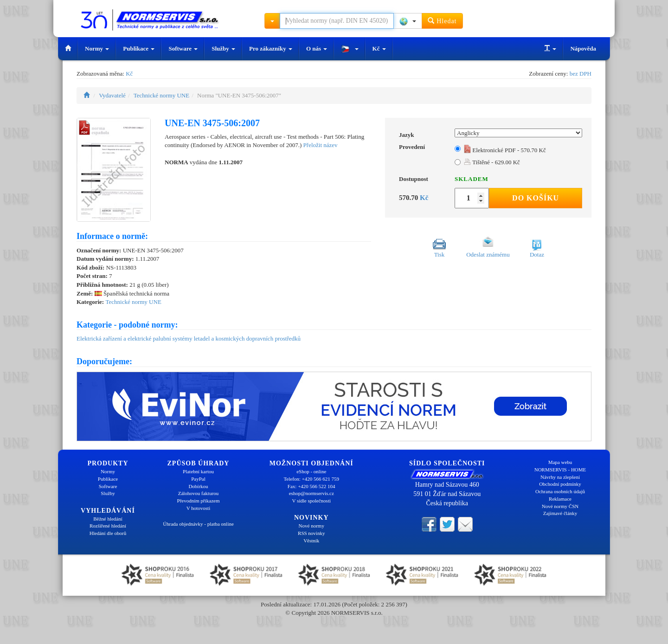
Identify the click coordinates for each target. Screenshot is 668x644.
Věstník (311, 541)
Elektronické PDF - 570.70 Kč (505, 150)
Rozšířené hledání (108, 526)
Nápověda (583, 48)
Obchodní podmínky (560, 484)
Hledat (442, 21)
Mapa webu (560, 462)
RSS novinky (311, 533)
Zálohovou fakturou (199, 493)
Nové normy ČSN (560, 506)
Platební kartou (198, 471)
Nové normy (312, 526)
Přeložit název (321, 145)
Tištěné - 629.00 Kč (492, 162)
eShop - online (311, 471)
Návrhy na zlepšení (560, 477)
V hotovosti (198, 508)
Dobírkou (198, 486)
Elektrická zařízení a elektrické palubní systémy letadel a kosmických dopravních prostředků (189, 338)
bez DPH (581, 74)
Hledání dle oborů (108, 533)
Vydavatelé (112, 95)
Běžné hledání (108, 519)
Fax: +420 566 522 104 (312, 486)
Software (183, 48)
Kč (379, 48)
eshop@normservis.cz (312, 493)
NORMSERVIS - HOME (560, 470)
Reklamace (560, 499)
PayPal (198, 479)
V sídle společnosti (311, 501)
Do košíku (536, 198)
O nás (317, 48)
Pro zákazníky (271, 48)
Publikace (139, 48)
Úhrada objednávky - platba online (198, 524)
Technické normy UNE (161, 95)
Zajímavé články (560, 513)
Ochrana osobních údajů (560, 491)
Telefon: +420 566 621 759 (311, 479)
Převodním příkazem (199, 501)
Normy (97, 48)
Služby (223, 48)
